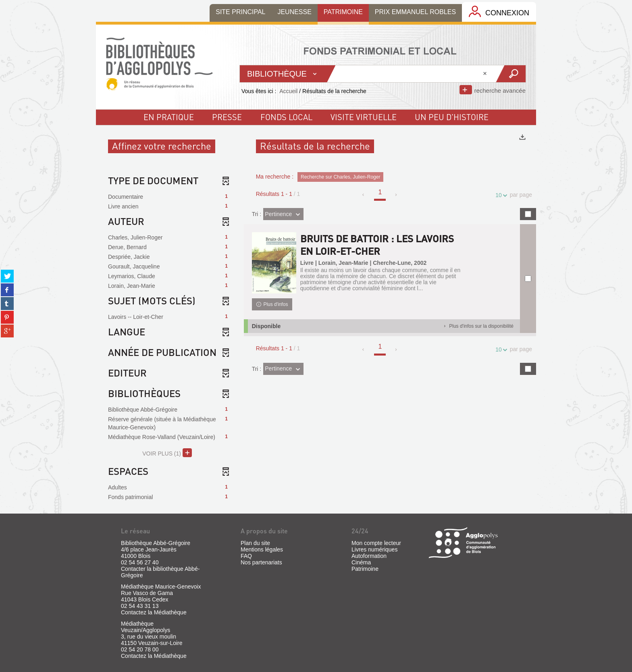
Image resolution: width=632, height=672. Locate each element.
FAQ (246, 556)
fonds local (286, 117)
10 (500, 195)
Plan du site (255, 543)
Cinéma (361, 562)
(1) (167, 453)
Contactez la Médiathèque (154, 612)
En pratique (169, 117)
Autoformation (369, 556)
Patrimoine (365, 569)
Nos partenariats (261, 562)
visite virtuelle (364, 117)
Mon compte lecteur (376, 543)
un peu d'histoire (452, 117)
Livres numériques (374, 549)
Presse (227, 117)
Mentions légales (262, 549)
